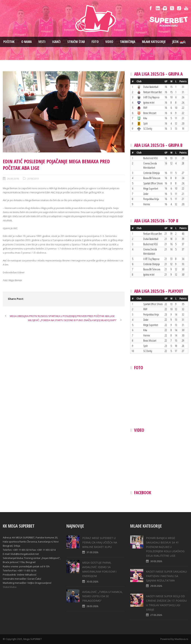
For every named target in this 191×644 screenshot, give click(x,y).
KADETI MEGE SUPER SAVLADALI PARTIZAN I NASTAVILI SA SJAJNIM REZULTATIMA (166, 576)
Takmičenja (128, 42)
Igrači (56, 42)
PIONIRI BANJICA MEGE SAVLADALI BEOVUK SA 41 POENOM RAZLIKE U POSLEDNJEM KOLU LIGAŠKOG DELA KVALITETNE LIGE (165, 547)
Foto (95, 42)
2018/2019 (33, 179)
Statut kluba (10, 587)
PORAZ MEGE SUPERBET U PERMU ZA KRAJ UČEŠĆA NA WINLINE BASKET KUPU (100, 542)
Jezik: (178, 42)
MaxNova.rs (181, 639)
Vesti (42, 42)
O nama (26, 42)
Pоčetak (9, 42)
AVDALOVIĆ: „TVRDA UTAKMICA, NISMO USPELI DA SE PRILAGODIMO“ (102, 596)
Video (109, 42)
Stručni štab (76, 42)
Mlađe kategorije (154, 42)
